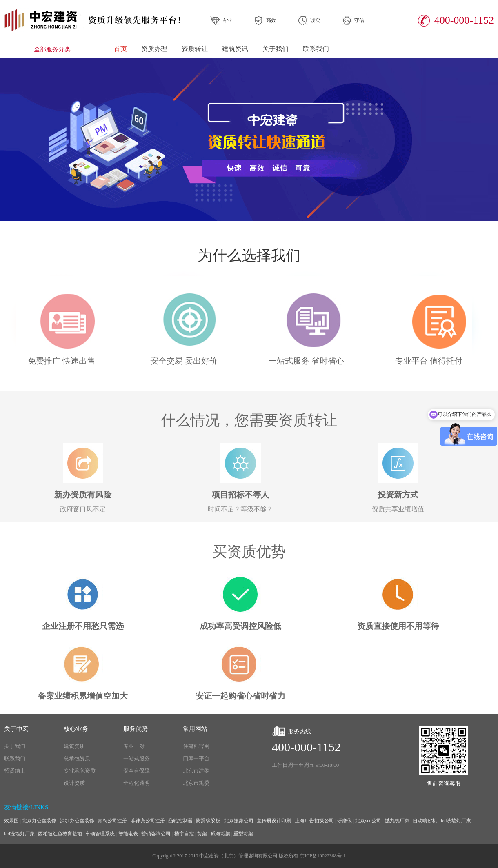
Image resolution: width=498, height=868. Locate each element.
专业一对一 (137, 746)
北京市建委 (196, 771)
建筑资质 (74, 746)
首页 (120, 49)
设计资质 (74, 783)
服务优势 (136, 729)
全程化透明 (137, 783)
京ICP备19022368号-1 (323, 856)
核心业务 (76, 729)
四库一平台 (196, 758)
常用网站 (195, 729)
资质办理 (154, 49)
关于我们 (276, 49)
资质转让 (195, 49)
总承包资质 (77, 758)
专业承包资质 (80, 771)
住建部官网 (196, 746)
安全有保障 (137, 771)
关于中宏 (16, 729)
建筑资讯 (235, 49)
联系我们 (316, 49)
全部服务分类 (52, 49)
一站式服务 (137, 758)
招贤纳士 (15, 771)
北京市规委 (196, 783)
